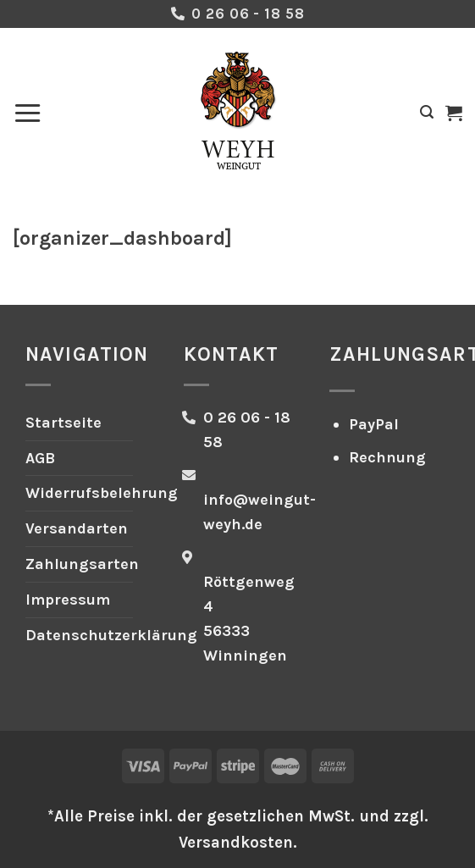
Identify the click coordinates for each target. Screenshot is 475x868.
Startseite (64, 423)
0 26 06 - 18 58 (248, 14)
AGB (40, 458)
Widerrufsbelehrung (102, 493)
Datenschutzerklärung (111, 635)
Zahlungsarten (82, 564)
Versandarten (77, 528)
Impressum (68, 600)
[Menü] (28, 113)
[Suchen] (427, 112)
